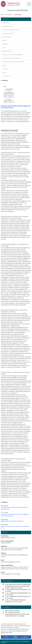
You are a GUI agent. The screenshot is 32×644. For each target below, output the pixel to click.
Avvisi (4, 72)
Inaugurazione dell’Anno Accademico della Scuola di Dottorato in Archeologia (17, 615)
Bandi (4, 65)
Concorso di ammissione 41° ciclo (11, 30)
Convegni (5, 69)
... (1, 123)
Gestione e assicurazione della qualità (13, 55)
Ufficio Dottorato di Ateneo (13, 611)
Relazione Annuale (7, 51)
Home (2, 15)
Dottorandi (5, 44)
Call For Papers (7, 76)
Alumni (4, 48)
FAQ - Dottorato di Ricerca (12, 612)
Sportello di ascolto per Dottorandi (11, 58)
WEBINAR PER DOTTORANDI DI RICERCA (12, 521)
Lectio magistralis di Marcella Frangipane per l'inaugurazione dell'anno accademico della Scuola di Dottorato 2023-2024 (18, 586)
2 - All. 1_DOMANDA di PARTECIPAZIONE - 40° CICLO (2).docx (18, 594)
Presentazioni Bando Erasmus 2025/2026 (13, 62)
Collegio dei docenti (7, 26)
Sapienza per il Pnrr (6, 633)
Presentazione (6, 23)
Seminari (4, 40)
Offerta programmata (8, 33)
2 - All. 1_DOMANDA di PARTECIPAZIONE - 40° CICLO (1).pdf (18, 597)
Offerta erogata (7, 37)
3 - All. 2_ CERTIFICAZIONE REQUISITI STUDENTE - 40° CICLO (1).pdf (15, 601)
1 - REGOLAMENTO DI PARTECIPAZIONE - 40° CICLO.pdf (18, 590)
